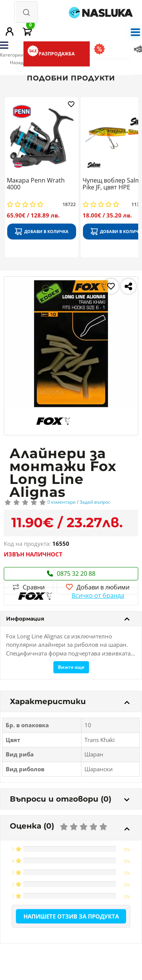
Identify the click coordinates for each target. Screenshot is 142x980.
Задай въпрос (95, 502)
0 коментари (62, 502)
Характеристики (70, 701)
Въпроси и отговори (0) (70, 799)
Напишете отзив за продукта (71, 916)
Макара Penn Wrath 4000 (36, 184)
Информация (68, 619)
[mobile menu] (135, 32)
